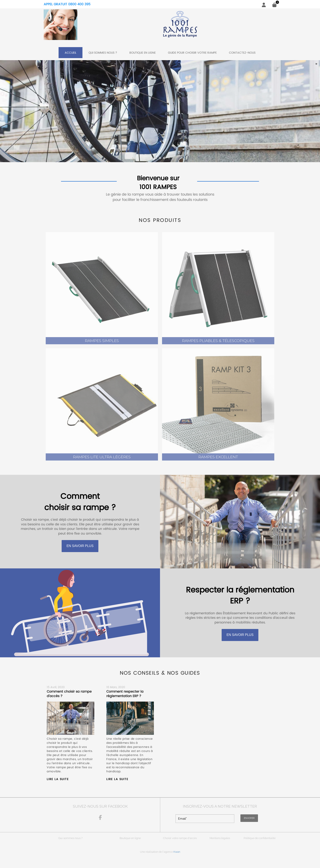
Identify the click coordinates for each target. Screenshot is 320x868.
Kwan (177, 852)
